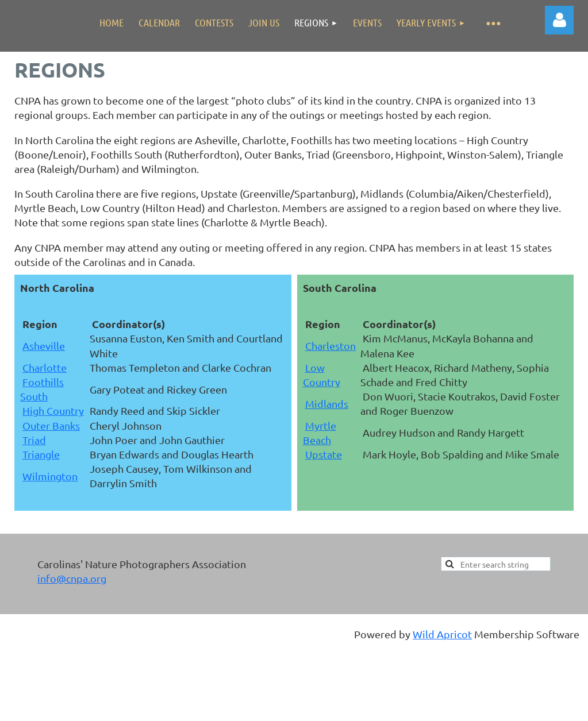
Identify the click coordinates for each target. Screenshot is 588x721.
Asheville (44, 346)
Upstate (324, 454)
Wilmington (50, 476)
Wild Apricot (442, 634)
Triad (34, 440)
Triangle (41, 454)
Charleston (330, 346)
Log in (559, 20)
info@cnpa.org (72, 578)
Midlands (327, 404)
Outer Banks (51, 425)
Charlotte (45, 367)
